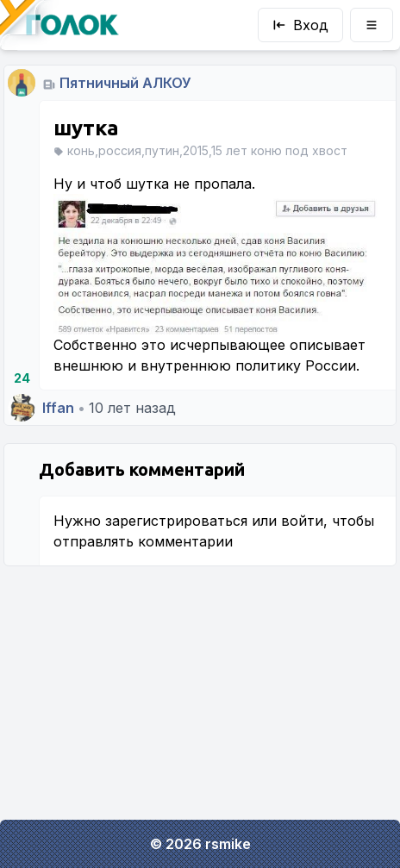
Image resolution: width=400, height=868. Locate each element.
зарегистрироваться (176, 521)
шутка (86, 128)
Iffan (58, 408)
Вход (300, 25)
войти (302, 521)
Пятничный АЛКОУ (125, 83)
